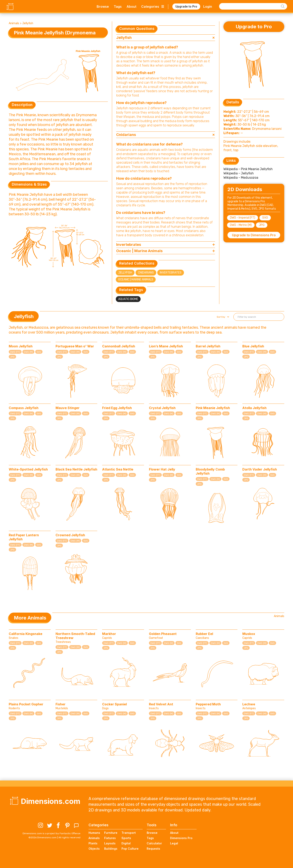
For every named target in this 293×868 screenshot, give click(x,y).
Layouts (110, 843)
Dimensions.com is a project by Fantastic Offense (51, 833)
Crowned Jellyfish (70, 535)
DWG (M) (28, 352)
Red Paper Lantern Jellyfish (24, 537)
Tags (118, 7)
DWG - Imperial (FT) (243, 218)
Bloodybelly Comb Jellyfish (210, 471)
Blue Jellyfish (253, 346)
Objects (94, 849)
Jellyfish (28, 23)
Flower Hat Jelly (162, 469)
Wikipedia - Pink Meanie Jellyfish (248, 169)
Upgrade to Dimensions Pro (254, 235)
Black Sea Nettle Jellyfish (76, 469)
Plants (93, 843)
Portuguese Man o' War (75, 346)
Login (208, 7)
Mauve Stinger (68, 408)
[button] (222, 317)
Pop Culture (130, 849)
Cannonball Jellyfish (119, 346)
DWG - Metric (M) (241, 225)
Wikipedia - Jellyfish (239, 173)
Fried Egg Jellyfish (117, 408)
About (131, 7)
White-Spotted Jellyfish (28, 469)
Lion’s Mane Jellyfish (166, 346)
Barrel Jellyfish (208, 346)
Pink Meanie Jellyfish (213, 408)
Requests (153, 849)
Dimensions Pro (181, 838)
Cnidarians (146, 273)
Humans (94, 833)
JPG (262, 225)
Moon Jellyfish (21, 346)
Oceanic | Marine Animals (136, 280)
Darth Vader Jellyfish (260, 469)
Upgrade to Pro (186, 6)
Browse (103, 7)
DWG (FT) (15, 352)
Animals (14, 23)
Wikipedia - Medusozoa (241, 178)
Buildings (111, 849)
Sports (126, 838)
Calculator (154, 843)
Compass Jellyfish (24, 408)
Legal (174, 843)
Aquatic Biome (128, 299)
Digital (126, 843)
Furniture (111, 833)
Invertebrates (171, 273)
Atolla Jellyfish (254, 408)
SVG (265, 218)
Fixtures (110, 838)
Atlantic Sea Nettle (118, 469)
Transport (129, 833)
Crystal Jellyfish (162, 408)
